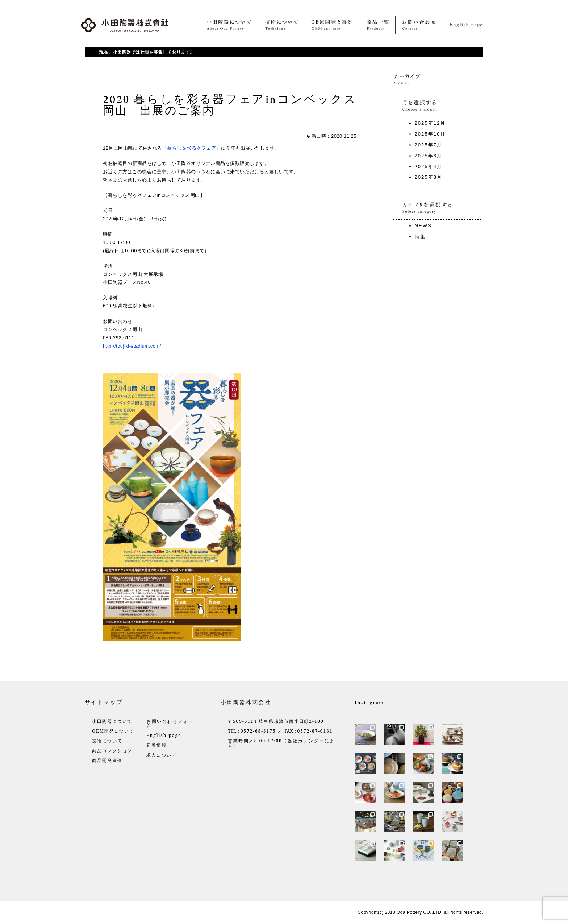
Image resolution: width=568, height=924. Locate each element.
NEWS (423, 226)
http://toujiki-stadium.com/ (132, 346)
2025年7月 (429, 145)
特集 (420, 237)
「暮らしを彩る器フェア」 (192, 148)
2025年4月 (429, 167)
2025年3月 (429, 177)
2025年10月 (430, 134)
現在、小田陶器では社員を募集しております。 (147, 52)
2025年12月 (430, 123)
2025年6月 (429, 156)
